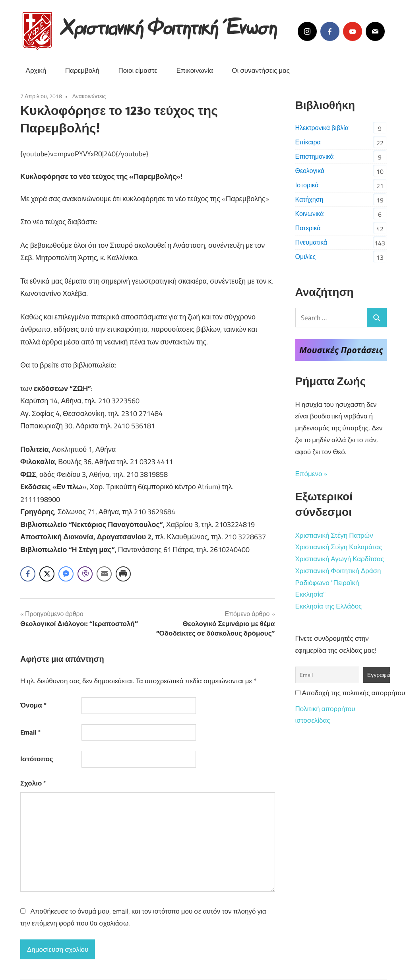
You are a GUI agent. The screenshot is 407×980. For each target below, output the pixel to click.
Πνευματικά (311, 242)
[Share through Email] (104, 574)
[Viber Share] (85, 574)
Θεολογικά (310, 171)
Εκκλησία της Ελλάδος (329, 606)
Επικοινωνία (195, 70)
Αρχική (36, 70)
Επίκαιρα (308, 142)
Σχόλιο (33, 783)
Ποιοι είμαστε (138, 70)
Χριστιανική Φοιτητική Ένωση (170, 25)
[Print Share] (123, 574)
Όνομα (33, 705)
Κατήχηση (309, 199)
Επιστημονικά (315, 156)
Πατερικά (308, 228)
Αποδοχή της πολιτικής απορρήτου (350, 693)
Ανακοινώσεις (89, 96)
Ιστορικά (307, 185)
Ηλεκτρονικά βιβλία (322, 128)
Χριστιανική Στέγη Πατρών (334, 535)
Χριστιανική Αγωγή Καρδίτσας (340, 559)
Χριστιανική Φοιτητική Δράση (338, 571)
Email (31, 732)
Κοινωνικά (310, 214)
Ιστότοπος (37, 759)
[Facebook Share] (28, 574)
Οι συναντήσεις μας (261, 70)
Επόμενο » (311, 474)
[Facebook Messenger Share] (66, 574)
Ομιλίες (306, 257)
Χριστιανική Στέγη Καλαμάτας (339, 547)
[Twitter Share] (47, 574)
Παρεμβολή (82, 70)
